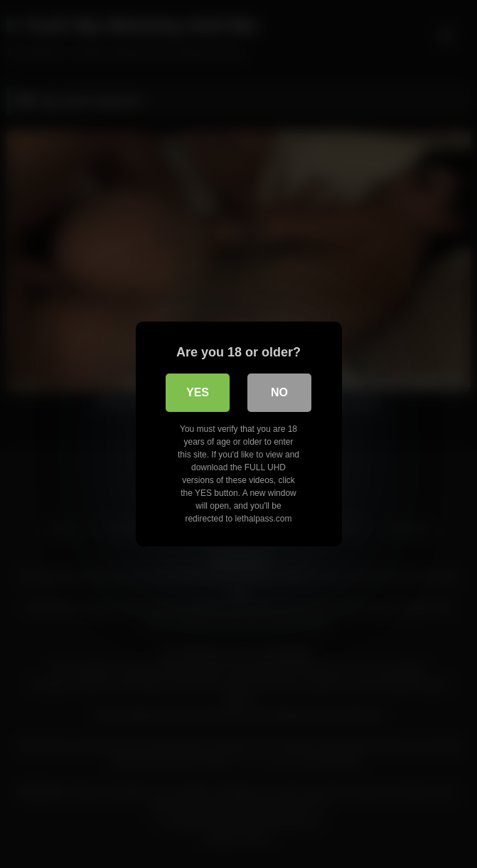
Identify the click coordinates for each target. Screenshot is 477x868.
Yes (198, 392)
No (279, 392)
